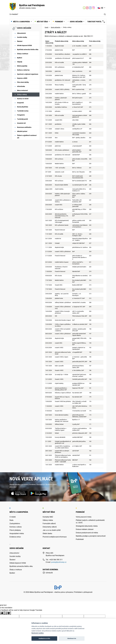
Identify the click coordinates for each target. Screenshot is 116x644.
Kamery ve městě (23, 99)
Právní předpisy (15, 530)
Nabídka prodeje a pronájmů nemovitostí (91, 536)
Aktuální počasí (22, 131)
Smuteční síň (21, 123)
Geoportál (20, 103)
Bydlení (20, 58)
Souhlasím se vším (44, 638)
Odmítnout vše (72, 638)
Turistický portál (96, 22)
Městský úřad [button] (42, 22)
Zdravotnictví (21, 33)
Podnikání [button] (58, 22)
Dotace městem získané (85, 529)
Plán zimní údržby (23, 82)
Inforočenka (21, 86)
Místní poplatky (22, 66)
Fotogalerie (21, 115)
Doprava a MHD (22, 78)
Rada (11, 520)
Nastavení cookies (38, 633)
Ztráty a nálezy (22, 94)
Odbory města (48, 520)
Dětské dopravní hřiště (24, 45)
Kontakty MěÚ (48, 517)
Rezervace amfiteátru (24, 127)
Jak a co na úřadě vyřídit (52, 530)
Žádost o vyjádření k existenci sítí (27, 137)
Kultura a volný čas (23, 70)
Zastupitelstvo (15, 524)
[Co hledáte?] (56, 14)
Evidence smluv (15, 537)
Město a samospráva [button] (21, 22)
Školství (20, 41)
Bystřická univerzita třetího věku (28, 50)
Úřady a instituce (23, 54)
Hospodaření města (17, 533)
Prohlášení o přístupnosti (83, 592)
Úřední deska (47, 533)
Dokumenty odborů (50, 527)
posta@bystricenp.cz (59, 562)
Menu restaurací (22, 90)
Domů (47, 27)
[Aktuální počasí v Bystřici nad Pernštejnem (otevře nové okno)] (80, 8)
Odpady (20, 62)
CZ (101, 8)
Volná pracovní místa (84, 517)
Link (87, 8)
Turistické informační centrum (84, 8)
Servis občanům (56, 27)
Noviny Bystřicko (23, 107)
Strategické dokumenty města (87, 526)
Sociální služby (22, 37)
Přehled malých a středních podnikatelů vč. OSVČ (90, 521)
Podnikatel (80, 539)
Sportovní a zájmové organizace (28, 74)
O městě (13, 517)
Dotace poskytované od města (87, 533)
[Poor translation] (8, 613)
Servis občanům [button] (75, 22)
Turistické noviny (23, 111)
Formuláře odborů (49, 524)
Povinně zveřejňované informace (55, 537)
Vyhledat (105, 14)
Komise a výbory (16, 527)
